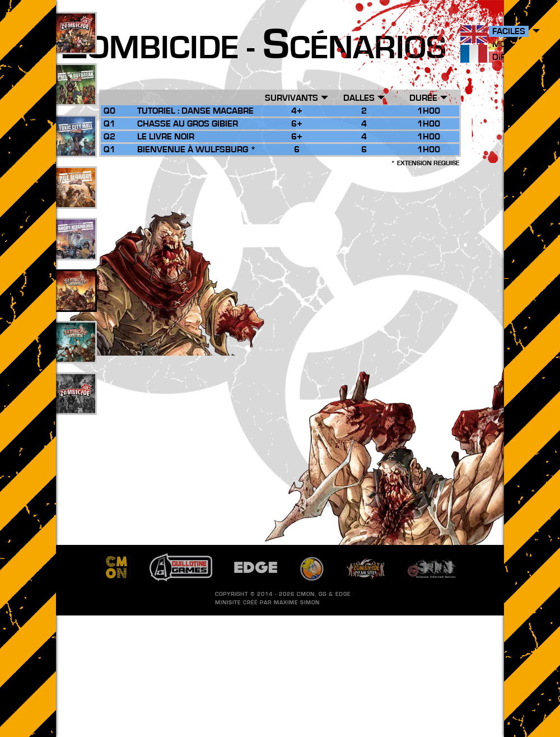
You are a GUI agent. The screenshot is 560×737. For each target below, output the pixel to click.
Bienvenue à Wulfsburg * (197, 150)
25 (76, 200)
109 (76, 45)
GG (323, 594)
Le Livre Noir (166, 137)
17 (76, 251)
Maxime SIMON (297, 603)
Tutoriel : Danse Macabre (195, 111)
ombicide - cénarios (254, 48)
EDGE (343, 594)
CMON (306, 594)
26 (76, 303)
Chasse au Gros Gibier (188, 124)
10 (76, 354)
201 (76, 406)
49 (76, 97)
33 (76, 148)
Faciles (509, 31)
